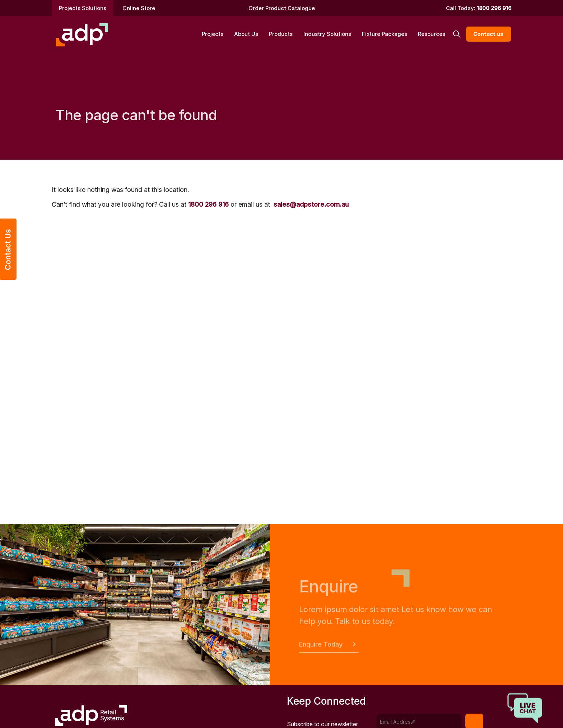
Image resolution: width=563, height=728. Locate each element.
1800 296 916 (494, 8)
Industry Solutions (327, 34)
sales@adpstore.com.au (311, 204)
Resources (432, 34)
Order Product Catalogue (282, 8)
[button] (457, 34)
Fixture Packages (385, 34)
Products (281, 34)
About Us (246, 34)
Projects (213, 34)
